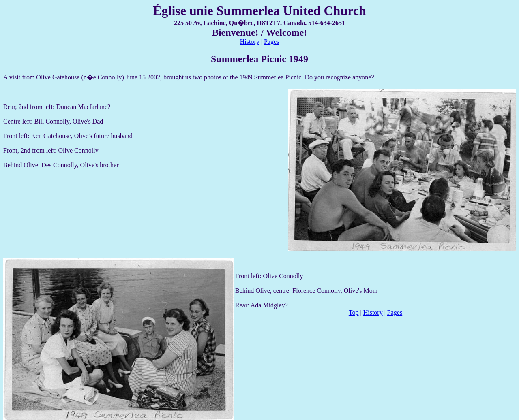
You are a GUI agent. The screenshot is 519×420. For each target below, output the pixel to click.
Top (354, 312)
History (250, 42)
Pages (271, 42)
